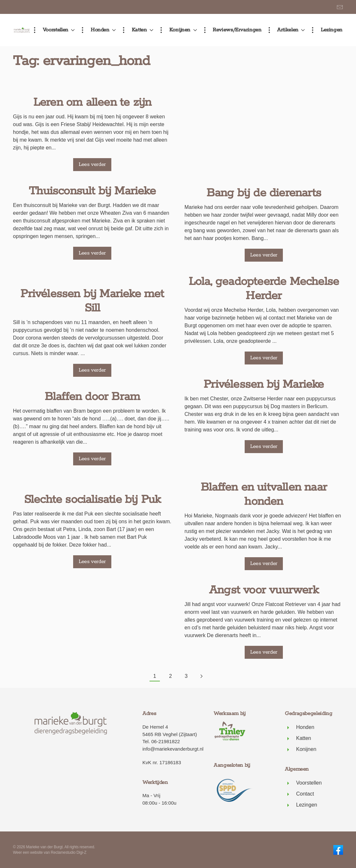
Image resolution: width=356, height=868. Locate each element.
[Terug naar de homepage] (22, 30)
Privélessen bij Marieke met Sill (92, 288)
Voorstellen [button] (53, 30)
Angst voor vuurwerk (264, 487)
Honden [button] (98, 30)
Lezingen (326, 30)
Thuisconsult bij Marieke (92, 178)
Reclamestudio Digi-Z (69, 852)
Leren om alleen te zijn (92, 90)
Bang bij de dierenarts (264, 90)
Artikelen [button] (286, 30)
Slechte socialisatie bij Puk (92, 487)
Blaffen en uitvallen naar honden (264, 391)
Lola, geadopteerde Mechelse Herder (264, 185)
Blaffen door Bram (92, 384)
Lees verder (92, 152)
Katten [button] (137, 30)
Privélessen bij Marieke (264, 281)
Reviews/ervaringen (232, 30)
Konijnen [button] (177, 30)
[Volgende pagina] (201, 677)
